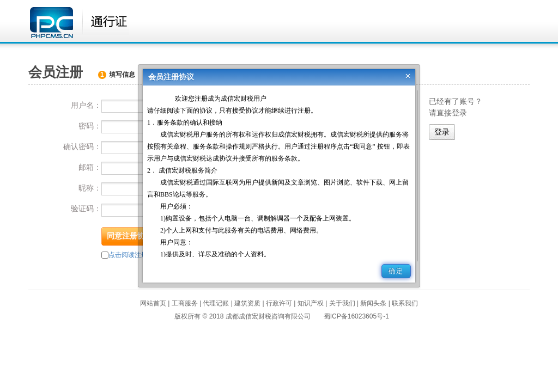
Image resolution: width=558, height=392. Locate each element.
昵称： (90, 188)
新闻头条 (373, 303)
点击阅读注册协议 (135, 255)
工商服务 (185, 303)
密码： (90, 126)
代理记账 (216, 303)
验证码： (86, 209)
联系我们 (405, 303)
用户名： (86, 105)
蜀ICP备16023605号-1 (356, 316)
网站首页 (153, 303)
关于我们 (342, 303)
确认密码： (82, 146)
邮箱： (90, 167)
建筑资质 (247, 303)
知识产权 (311, 303)
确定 (396, 271)
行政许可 (279, 303)
